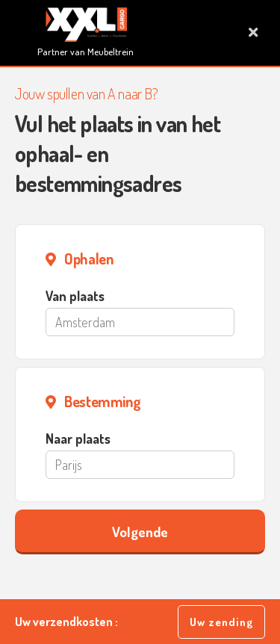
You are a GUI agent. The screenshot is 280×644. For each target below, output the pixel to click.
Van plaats (75, 296)
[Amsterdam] (140, 322)
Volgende (140, 532)
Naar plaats (78, 439)
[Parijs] (140, 465)
